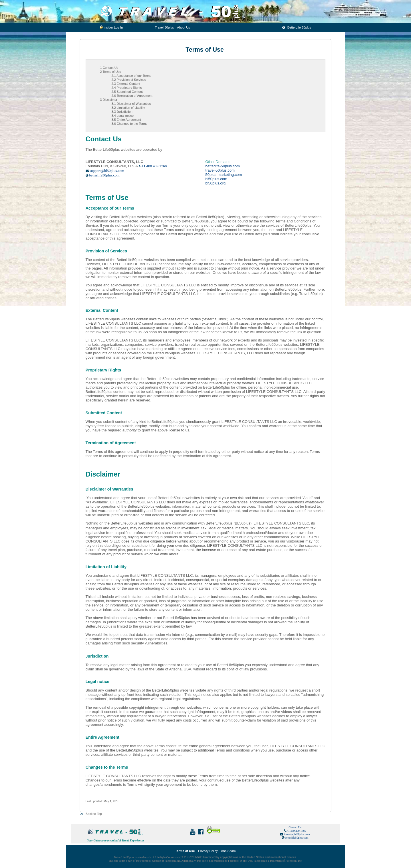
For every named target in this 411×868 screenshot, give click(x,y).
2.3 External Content (126, 84)
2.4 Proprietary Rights (127, 88)
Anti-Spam (228, 851)
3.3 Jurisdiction (122, 112)
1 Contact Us (109, 68)
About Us (183, 27)
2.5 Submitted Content (127, 92)
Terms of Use (185, 851)
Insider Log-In (113, 27)
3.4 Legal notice (123, 116)
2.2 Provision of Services (129, 80)
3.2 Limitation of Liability (128, 108)
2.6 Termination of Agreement (132, 96)
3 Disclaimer (109, 100)
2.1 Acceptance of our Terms (131, 76)
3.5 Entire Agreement (126, 120)
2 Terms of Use (111, 72)
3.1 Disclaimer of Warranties (131, 104)
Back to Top (91, 814)
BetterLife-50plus (296, 27)
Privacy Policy (208, 851)
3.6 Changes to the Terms (130, 124)
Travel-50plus (164, 27)
